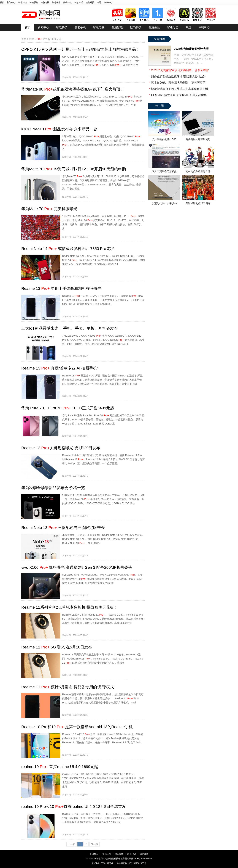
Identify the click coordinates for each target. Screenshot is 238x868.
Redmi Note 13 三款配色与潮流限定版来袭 (63, 528)
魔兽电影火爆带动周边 (198, 139)
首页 (2, 2)
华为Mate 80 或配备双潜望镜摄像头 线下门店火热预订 (73, 89)
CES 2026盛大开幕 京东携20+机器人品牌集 (179, 95)
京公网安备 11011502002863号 (131, 863)
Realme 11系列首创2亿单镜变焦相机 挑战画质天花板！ (70, 607)
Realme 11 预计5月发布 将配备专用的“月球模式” (68, 687)
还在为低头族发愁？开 (198, 171)
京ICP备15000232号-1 (102, 863)
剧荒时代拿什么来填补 (164, 203)
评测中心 (108, 2)
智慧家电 (56, 2)
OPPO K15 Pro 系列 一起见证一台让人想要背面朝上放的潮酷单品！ (81, 49)
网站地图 (144, 854)
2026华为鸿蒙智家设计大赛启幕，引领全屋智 (180, 70)
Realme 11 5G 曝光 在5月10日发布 (57, 647)
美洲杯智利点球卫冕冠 (198, 203)
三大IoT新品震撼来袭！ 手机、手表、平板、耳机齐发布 (70, 328)
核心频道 (119, 854)
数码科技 (67, 2)
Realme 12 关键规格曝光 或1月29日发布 (61, 448)
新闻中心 (11, 2)
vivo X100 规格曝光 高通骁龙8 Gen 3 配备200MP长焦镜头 (77, 567)
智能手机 (34, 2)
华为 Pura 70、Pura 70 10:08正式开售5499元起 (68, 408)
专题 (99, 2)
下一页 (94, 844)
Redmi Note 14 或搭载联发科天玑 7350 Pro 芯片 (68, 249)
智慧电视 (45, 2)
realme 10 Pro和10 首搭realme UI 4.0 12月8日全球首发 (74, 807)
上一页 (72, 844)
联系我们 (132, 854)
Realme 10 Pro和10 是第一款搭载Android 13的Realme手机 (77, 727)
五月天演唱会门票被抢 (164, 171)
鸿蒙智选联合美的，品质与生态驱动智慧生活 (180, 89)
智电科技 (23, 2)
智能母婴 (90, 2)
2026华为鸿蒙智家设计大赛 (191, 49)
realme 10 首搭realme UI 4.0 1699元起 (60, 767)
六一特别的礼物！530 (164, 139)
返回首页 (94, 854)
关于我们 (106, 854)
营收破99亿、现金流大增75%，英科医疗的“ (179, 83)
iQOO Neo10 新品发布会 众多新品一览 (59, 129)
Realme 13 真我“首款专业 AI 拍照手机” (60, 368)
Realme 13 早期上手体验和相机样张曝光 (61, 288)
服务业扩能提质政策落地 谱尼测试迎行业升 (178, 76)
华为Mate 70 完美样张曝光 (49, 209)
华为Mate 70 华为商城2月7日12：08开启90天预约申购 (74, 169)
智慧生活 (79, 2)
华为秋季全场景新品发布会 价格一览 (53, 488)
